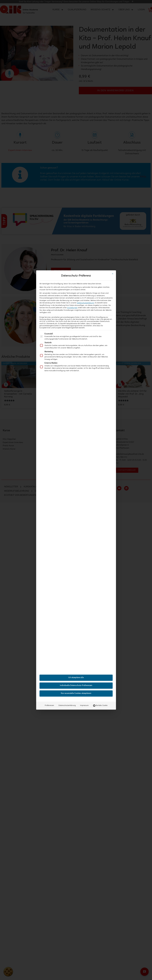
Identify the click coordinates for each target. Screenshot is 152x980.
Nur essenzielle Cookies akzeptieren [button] (76, 693)
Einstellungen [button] (72, 308)
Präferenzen (49, 705)
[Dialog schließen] (113, 274)
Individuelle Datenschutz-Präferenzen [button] (76, 686)
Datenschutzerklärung (85, 303)
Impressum (84, 705)
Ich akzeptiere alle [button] (76, 678)
